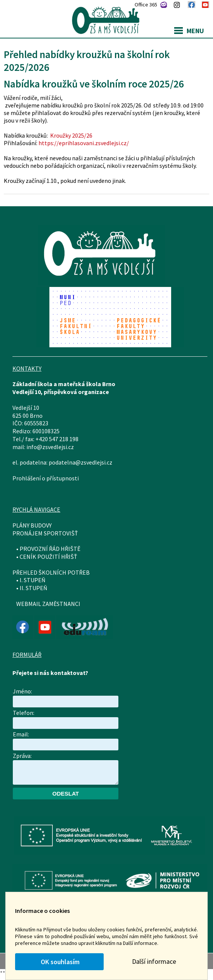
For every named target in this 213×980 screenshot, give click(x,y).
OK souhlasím (59, 962)
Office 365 (146, 5)
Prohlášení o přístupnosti (46, 478)
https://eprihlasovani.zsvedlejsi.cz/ (84, 143)
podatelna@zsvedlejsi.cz (80, 462)
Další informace (154, 961)
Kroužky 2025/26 (71, 135)
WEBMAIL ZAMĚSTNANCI (48, 604)
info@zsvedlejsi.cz (50, 447)
